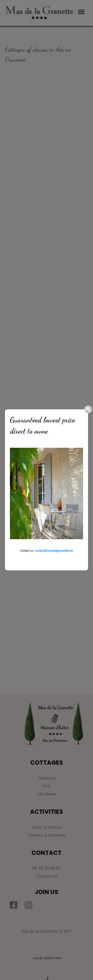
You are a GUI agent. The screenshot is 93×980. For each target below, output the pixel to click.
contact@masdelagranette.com (54, 551)
